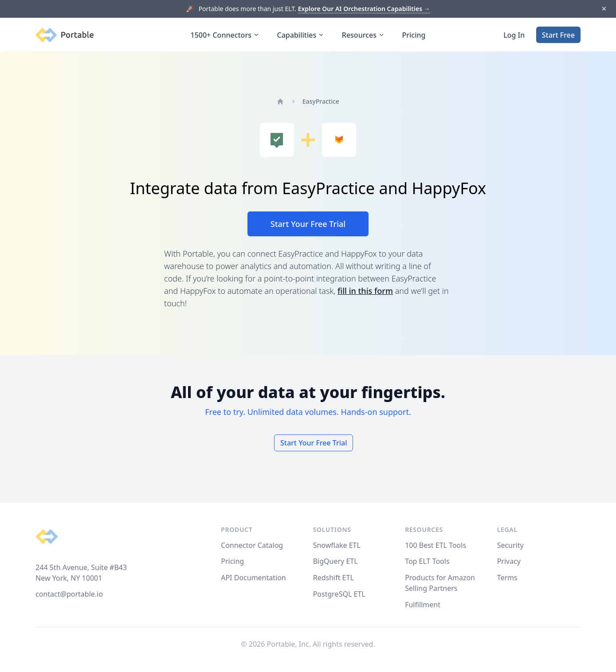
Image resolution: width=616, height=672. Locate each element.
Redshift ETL (334, 578)
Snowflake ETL (337, 545)
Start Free (558, 35)
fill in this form (365, 291)
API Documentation (253, 578)
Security (510, 545)
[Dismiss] (604, 9)
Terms (507, 578)
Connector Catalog (252, 545)
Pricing (414, 35)
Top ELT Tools (427, 561)
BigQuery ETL (335, 561)
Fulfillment (423, 605)
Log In (514, 35)
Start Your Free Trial (308, 224)
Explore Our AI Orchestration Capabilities (364, 9)
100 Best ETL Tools (436, 545)
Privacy (509, 561)
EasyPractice (321, 101)
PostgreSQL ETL (339, 594)
